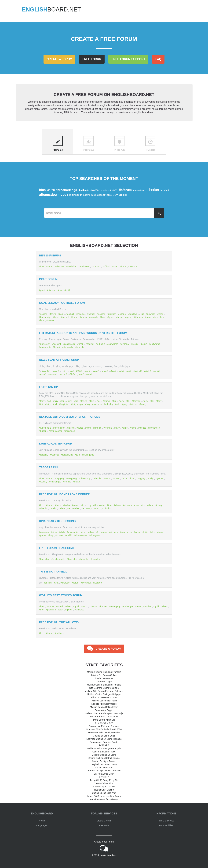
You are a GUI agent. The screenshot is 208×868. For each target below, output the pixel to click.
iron (42, 610)
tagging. (142, 478)
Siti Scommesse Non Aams (104, 697)
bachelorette (59, 559)
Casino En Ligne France (104, 761)
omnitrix (97, 266)
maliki (54, 508)
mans (134, 428)
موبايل (55, 371)
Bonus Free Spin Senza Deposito (104, 771)
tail (49, 401)
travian (117, 195)
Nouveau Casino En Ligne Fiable (104, 733)
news (139, 606)
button (43, 431)
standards (68, 347)
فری (128, 371)
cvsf (115, 190)
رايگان (147, 371)
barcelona (160, 317)
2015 (79, 371)
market (148, 606)
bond (59, 505)
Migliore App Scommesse (104, 704)
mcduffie (72, 266)
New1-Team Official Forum (59, 360)
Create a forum (59, 59)
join (78, 455)
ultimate (133, 266)
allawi (62, 508)
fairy (42, 401)
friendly (97, 478)
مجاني (42, 374)
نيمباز (80, 374)
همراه (70, 371)
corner (76, 505)
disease (52, 290)
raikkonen (70, 431)
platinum (52, 610)
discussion (100, 505)
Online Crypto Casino (104, 787)
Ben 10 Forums (50, 256)
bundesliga (46, 317)
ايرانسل (137, 371)
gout (42, 290)
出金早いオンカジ (104, 723)
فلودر (88, 374)
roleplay (109, 404)
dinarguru (95, 535)
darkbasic (84, 190)
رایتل (120, 371)
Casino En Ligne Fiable (104, 752)
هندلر (112, 371)
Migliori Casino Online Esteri (104, 707)
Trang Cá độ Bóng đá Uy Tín (104, 780)
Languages (42, 825)
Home (42, 821)
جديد (87, 371)
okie (146, 532)
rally (117, 428)
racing (71, 428)
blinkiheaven (75, 195)
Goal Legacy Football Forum (62, 303)
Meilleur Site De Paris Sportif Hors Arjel (104, 713)
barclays (133, 314)
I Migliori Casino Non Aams (104, 701)
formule (98, 428)
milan (161, 314)
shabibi (44, 508)
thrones (139, 317)
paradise (96, 559)
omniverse (84, 266)
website (55, 455)
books (144, 344)
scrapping (72, 478)
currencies (140, 505)
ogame (87, 195)
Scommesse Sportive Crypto (104, 742)
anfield (48, 583)
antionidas (105, 195)
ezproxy (125, 344)
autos (80, 428)
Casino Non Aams (104, 678)
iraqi (51, 535)
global (69, 610)
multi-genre (89, 455)
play (125, 404)
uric (61, 290)
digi (124, 195)
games (160, 478)
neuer (120, 317)
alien (116, 266)
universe (80, 610)
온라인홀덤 (104, 745)
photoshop (85, 478)
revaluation (74, 532)
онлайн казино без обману (104, 799)
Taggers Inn (48, 467)
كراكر (72, 374)
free (42, 266)
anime (107, 401)
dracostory (139, 190)
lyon (42, 320)
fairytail (137, 401)
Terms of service (166, 821)
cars (89, 428)
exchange (128, 606)
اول (63, 371)
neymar (151, 314)
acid (68, 290)
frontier (104, 606)
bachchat (45, 559)
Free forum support (128, 59)
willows (60, 633)
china (118, 505)
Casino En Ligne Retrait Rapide (104, 758)
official (107, 266)
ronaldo (81, 314)
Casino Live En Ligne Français (104, 726)
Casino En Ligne (104, 682)
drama (107, 478)
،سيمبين (52, 374)
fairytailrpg (78, 404)
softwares (113, 344)
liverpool (66, 583)
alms (125, 428)
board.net (51, 9)
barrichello (155, 428)
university (45, 344)
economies (74, 508)
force (124, 266)
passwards (69, 344)
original (90, 344)
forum (50, 266)
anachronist (106, 190)
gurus (43, 535)
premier (112, 314)
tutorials (80, 347)
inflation (107, 508)
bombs (94, 195)
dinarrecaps (81, 535)
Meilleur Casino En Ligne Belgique (104, 694)
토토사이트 (104, 777)
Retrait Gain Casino (104, 790)
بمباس (104, 371)
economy (87, 508)
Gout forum (48, 279)
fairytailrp (65, 404)
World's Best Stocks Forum (61, 595)
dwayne (60, 266)
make (77, 482)
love (132, 478)
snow (149, 317)
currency (87, 505)
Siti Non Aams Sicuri (104, 774)
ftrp (115, 401)
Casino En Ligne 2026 (104, 736)
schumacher (56, 431)
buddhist (165, 190)
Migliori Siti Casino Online (104, 675)
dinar (151, 505)
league (122, 314)
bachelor (73, 559)
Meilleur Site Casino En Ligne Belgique (104, 691)
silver (69, 606)
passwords (46, 347)
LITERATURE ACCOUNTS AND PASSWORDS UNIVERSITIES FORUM (83, 333)
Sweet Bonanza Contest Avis (104, 717)
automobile (46, 428)
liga (142, 314)
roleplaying (68, 455)
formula (108, 428)
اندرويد (62, 374)
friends (134, 404)
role (118, 404)
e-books (101, 344)
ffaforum (125, 190)
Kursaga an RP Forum (56, 444)
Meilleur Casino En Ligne (104, 755)
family (144, 404)
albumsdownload (53, 195)
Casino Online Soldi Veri (104, 793)
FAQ (158, 59)
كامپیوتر (45, 371)
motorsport (60, 428)
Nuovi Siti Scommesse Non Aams (104, 796)
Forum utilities (166, 825)
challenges (56, 482)
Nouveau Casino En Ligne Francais (104, 739)
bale (61, 314)
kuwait (60, 535)
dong (159, 505)
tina (57, 583)
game (111, 317)
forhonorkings (67, 190)
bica (42, 190)
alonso (143, 428)
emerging (115, 606)
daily (151, 478)
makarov (98, 404)
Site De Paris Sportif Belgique (104, 688)
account (57, 344)
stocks (51, 606)
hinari (81, 344)
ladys (67, 505)
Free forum (92, 59)
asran (51, 190)
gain (61, 610)
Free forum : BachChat (57, 548)
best (56, 317)
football (70, 314)
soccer (44, 314)
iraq (110, 505)
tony (161, 532)
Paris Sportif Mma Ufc (104, 720)
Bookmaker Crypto (104, 710)
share (117, 478)
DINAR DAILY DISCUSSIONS (57, 521)
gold (77, 606)
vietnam (128, 505)
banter (51, 320)
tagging (60, 478)
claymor (95, 190)
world (97, 508)
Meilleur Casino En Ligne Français (104, 672)
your (125, 478)
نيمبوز (95, 371)
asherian (152, 190)
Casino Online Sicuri (104, 783)
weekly (44, 482)
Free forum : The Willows (59, 622)
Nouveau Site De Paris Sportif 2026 (104, 729)
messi (84, 317)
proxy (135, 344)
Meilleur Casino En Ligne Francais (104, 685)
